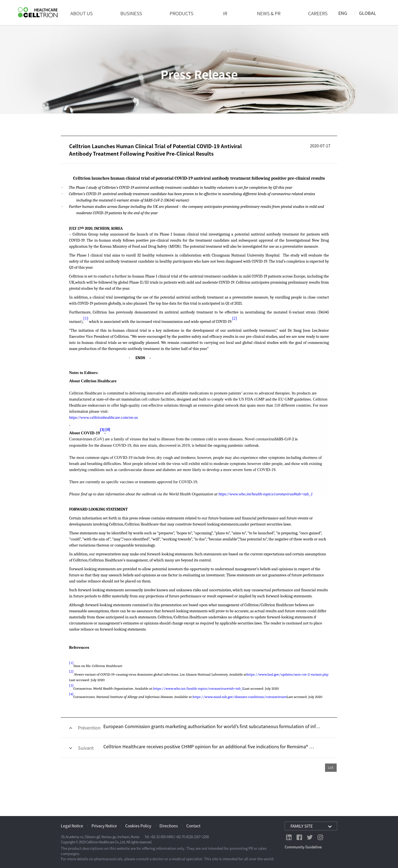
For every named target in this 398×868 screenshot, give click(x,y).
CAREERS (318, 13)
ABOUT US (82, 13)
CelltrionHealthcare (38, 12)
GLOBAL (368, 13)
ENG (343, 13)
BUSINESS (131, 13)
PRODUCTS (182, 13)
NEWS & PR (269, 13)
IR (225, 13)
